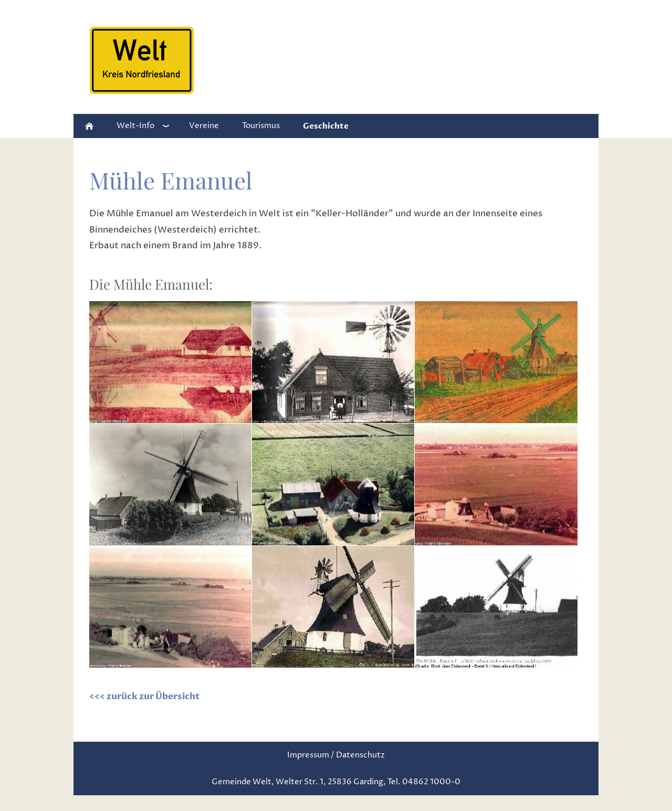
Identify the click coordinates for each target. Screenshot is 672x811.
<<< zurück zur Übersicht (144, 696)
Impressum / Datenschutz (336, 755)
